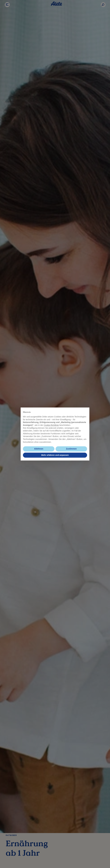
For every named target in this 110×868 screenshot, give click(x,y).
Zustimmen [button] (71, 449)
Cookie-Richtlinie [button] (51, 425)
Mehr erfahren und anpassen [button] (55, 455)
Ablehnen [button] (39, 449)
